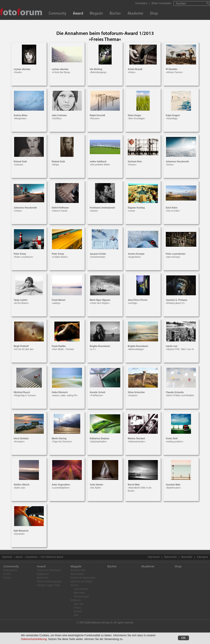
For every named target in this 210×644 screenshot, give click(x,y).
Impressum (154, 557)
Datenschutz (170, 557)
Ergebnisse (43, 574)
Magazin (96, 14)
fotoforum (76, 600)
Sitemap (201, 557)
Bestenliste (43, 578)
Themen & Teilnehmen (49, 570)
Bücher (115, 14)
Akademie (135, 14)
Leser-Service (81, 589)
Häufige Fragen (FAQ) (48, 585)
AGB (76, 615)
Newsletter (187, 557)
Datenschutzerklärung (34, 639)
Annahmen (32, 557)
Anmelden (141, 3)
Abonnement (77, 574)
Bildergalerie (10, 570)
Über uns (79, 604)
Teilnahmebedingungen (49, 582)
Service (7, 578)
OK (183, 638)
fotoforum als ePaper (82, 582)
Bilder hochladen (161, 3)
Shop (154, 14)
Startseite (7, 557)
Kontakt (78, 612)
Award (78, 14)
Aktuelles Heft (78, 570)
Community (57, 14)
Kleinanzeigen (81, 597)
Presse (77, 608)
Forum (7, 574)
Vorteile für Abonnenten (83, 578)
